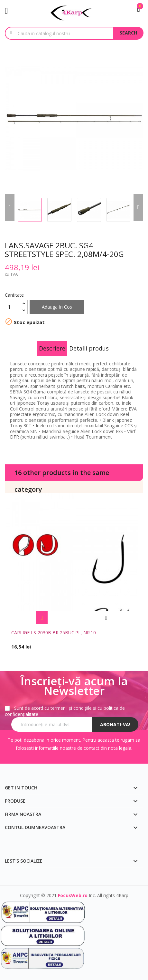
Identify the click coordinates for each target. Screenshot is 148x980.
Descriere (52, 348)
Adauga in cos (57, 307)
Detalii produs (89, 348)
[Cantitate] (13, 307)
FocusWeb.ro (73, 895)
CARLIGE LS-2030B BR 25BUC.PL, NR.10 (54, 633)
